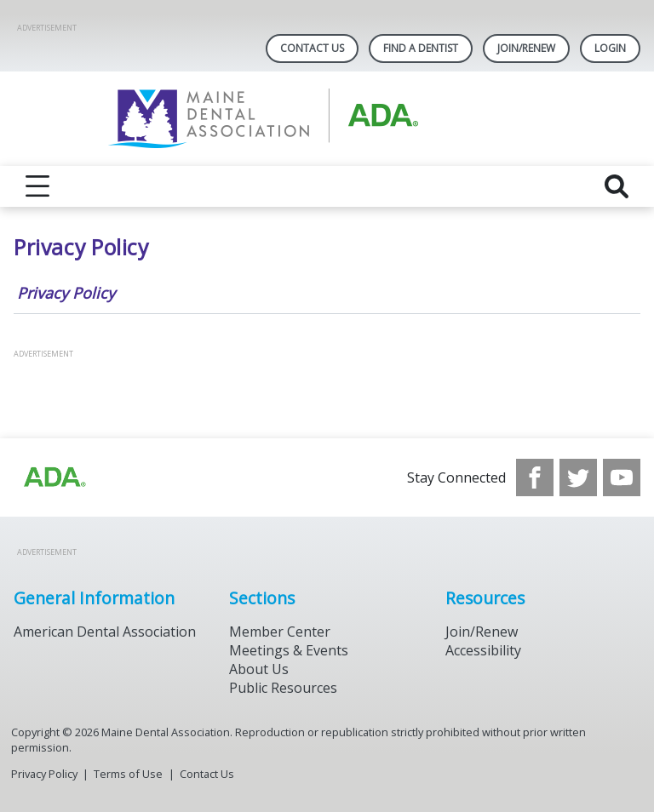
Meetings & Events (289, 650)
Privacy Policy (66, 293)
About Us (259, 669)
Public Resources (283, 688)
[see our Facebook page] (535, 477)
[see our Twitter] (578, 477)
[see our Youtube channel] (622, 477)
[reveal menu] (37, 186)
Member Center (280, 632)
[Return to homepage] (327, 119)
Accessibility (483, 650)
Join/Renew (526, 48)
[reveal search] (617, 186)
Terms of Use (128, 774)
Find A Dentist (421, 48)
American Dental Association (105, 632)
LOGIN (610, 48)
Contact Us (312, 48)
